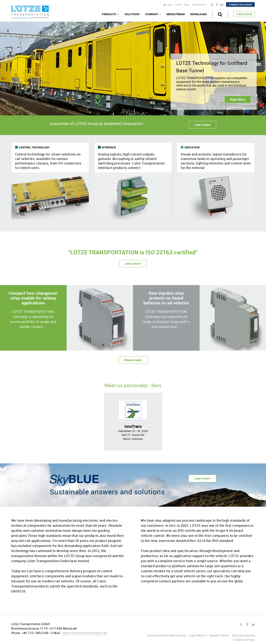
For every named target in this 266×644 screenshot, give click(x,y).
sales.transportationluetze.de (84, 633)
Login (168, 4)
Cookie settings (244, 640)
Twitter (212, 5)
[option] (133, 422)
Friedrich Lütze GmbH (240, 4)
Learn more (202, 125)
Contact (178, 4)
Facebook (217, 5)
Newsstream (176, 14)
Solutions (132, 14)
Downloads (199, 14)
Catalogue (244, 14)
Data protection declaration (167, 635)
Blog (187, 4)
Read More (238, 99)
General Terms (219, 635)
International (200, 4)
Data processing (243, 635)
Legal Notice (198, 635)
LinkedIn (222, 5)
